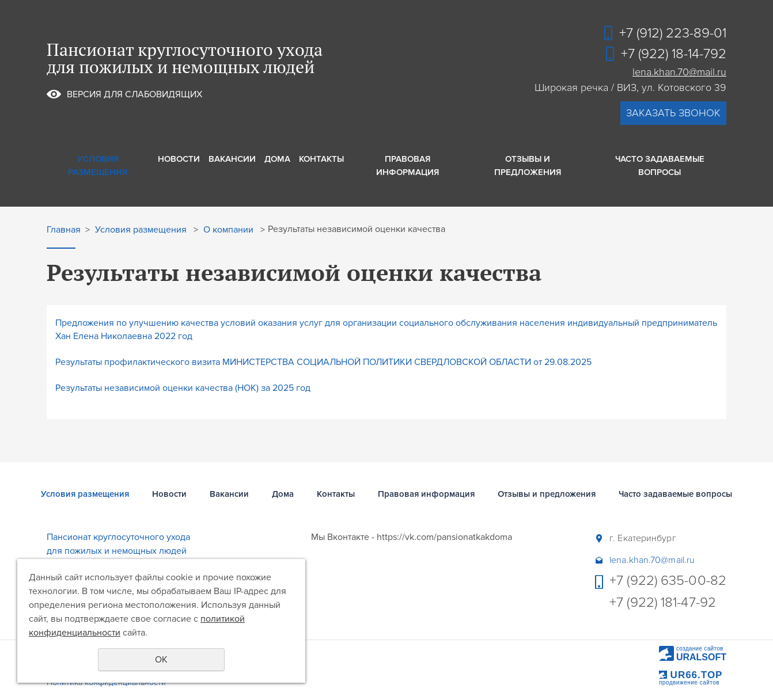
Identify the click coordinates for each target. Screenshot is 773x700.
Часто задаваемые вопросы (660, 166)
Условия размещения (98, 166)
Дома (277, 159)
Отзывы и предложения (528, 166)
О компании (228, 230)
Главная (64, 230)
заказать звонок (673, 113)
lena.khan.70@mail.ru (679, 72)
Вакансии (232, 159)
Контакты (321, 159)
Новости (179, 159)
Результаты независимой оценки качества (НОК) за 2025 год (183, 388)
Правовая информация (408, 166)
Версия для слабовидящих (134, 94)
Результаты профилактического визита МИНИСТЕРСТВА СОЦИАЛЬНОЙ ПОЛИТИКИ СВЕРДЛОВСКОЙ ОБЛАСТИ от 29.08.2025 (323, 362)
